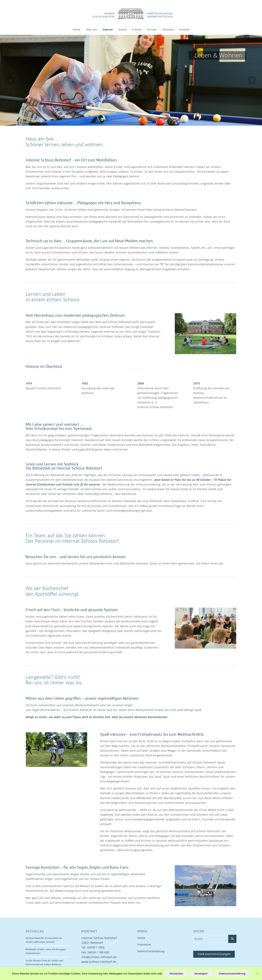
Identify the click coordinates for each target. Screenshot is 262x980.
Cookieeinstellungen (214, 954)
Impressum (144, 944)
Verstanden (176, 974)
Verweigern (201, 974)
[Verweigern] (257, 974)
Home (141, 938)
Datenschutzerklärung (151, 951)
